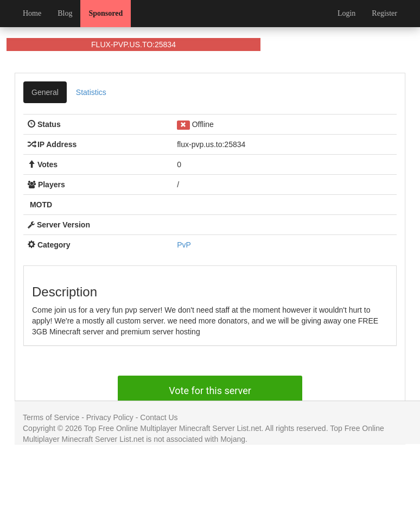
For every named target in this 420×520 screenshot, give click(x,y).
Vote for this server (210, 391)
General (45, 92)
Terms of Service (51, 417)
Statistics (91, 92)
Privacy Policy (110, 417)
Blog (65, 13)
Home (32, 13)
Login (346, 13)
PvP (184, 245)
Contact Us (159, 417)
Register (384, 13)
